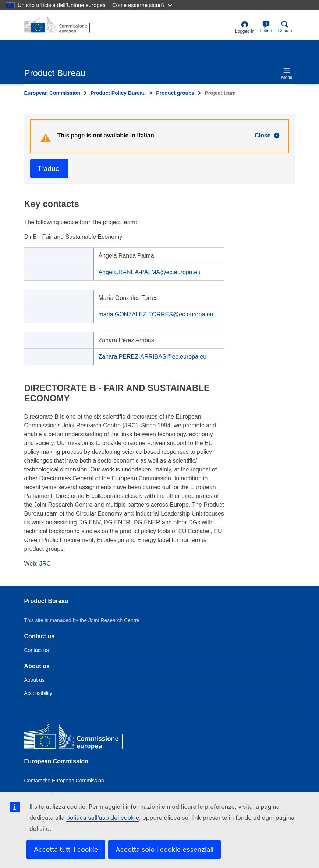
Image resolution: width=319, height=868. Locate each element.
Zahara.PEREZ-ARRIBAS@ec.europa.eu (153, 357)
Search (285, 27)
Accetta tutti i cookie (66, 849)
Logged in (245, 27)
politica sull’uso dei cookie (103, 818)
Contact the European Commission (64, 781)
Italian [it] (266, 27)
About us (34, 680)
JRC (45, 564)
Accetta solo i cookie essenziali (164, 849)
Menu (287, 74)
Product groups (175, 93)
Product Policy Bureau (118, 93)
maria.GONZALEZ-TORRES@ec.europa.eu (156, 314)
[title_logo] (60, 25)
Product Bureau (46, 601)
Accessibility (38, 693)
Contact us (37, 650)
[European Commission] (78, 738)
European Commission (52, 93)
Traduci (49, 168)
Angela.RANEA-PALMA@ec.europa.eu (150, 272)
